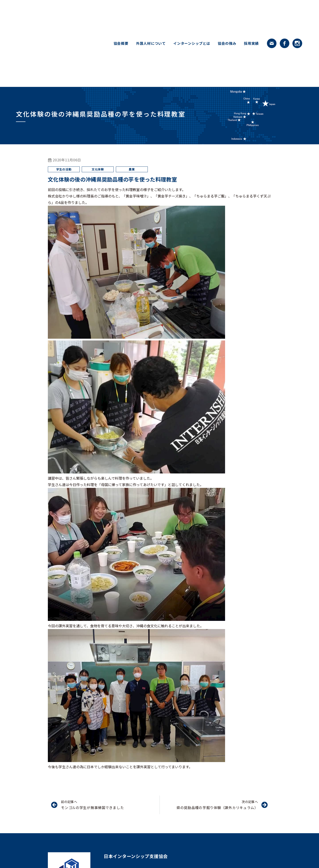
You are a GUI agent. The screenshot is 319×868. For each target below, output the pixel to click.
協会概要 (121, 43)
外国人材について (151, 43)
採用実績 (251, 43)
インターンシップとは (192, 43)
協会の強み (227, 43)
